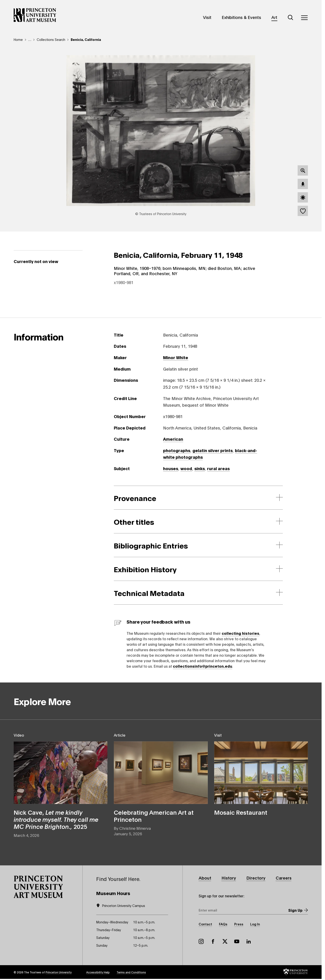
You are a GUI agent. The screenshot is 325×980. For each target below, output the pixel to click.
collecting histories (240, 633)
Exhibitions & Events (241, 17)
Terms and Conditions (131, 972)
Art (274, 17)
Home (18, 39)
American (173, 439)
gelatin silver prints (213, 450)
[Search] (291, 18)
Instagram (201, 941)
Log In (255, 924)
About (205, 878)
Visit (207, 17)
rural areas (218, 468)
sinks (200, 468)
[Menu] (304, 18)
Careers (284, 878)
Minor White (176, 357)
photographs (177, 450)
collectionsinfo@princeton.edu (203, 666)
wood (186, 468)
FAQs (223, 924)
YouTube (237, 941)
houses (171, 468)
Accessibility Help (98, 972)
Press (239, 924)
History (229, 878)
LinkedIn (249, 941)
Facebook (213, 941)
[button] (38, 887)
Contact (205, 924)
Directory (256, 878)
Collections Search (51, 39)
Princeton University (59, 972)
